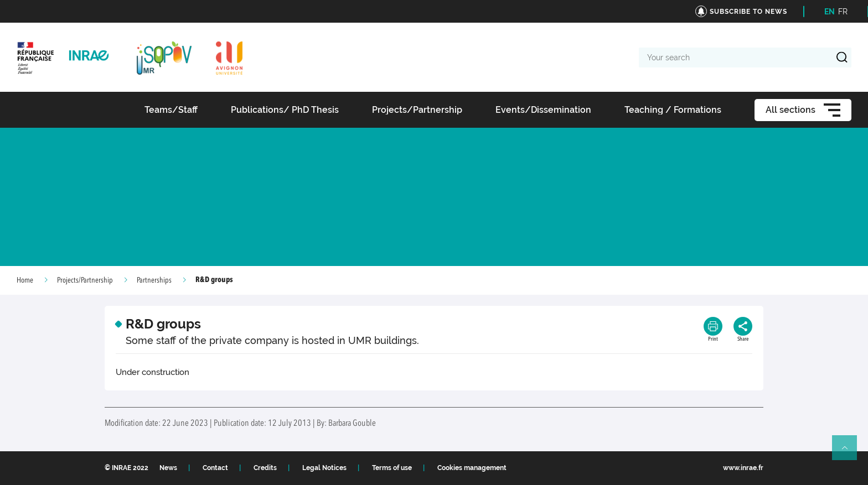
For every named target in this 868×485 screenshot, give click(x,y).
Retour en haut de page (849, 452)
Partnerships (154, 280)
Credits (265, 468)
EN (830, 12)
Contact (215, 468)
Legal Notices (324, 468)
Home (25, 280)
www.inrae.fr (743, 468)
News (168, 468)
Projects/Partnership (85, 280)
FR (843, 12)
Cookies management (472, 468)
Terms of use (392, 468)
